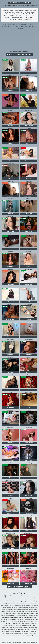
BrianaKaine (29, 428)
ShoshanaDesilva (29, 533)
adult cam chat (10, 267)
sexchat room (29, 460)
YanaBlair (10, 322)
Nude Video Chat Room (17, 10)
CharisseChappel (29, 463)
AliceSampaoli (29, 146)
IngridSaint (29, 164)
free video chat (29, 513)
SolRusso (10, 269)
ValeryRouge (10, 75)
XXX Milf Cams (9, 26)
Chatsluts (16, 14)
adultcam (29, 178)
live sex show (10, 372)
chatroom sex (29, 90)
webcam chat (29, 73)
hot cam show (29, 249)
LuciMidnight (10, 551)
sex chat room (10, 478)
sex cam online (29, 478)
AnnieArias (29, 234)
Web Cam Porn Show (17, 16)
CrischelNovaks (29, 516)
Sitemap (4, 642)
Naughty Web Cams (30, 10)
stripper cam (29, 531)
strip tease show (29, 196)
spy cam (29, 337)
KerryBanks (29, 181)
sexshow (10, 108)
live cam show (29, 108)
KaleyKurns (10, 216)
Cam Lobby (6, 10)
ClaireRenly (29, 357)
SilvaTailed (29, 252)
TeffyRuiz (10, 392)
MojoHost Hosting (16, 642)
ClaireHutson (10, 569)
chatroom (10, 178)
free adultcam (10, 284)
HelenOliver (29, 445)
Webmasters (34, 642)
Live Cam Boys (30, 26)
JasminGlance (29, 551)
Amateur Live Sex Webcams (12, 12)
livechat (29, 319)
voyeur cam (10, 196)
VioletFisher (10, 234)
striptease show (10, 319)
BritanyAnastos (29, 340)
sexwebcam (10, 249)
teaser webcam (29, 126)
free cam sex (10, 584)
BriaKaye (10, 357)
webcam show (10, 443)
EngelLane (10, 252)
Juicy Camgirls (24, 14)
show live (29, 302)
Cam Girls (5, 25)
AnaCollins (10, 146)
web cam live (10, 302)
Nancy (29, 216)
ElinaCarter (29, 128)
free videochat (29, 231)
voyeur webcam (10, 90)
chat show (29, 143)
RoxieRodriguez (29, 304)
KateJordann (29, 58)
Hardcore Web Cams (14, 25)
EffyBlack (10, 287)
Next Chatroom (15, 52)
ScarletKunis (10, 410)
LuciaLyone (10, 516)
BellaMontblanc (10, 481)
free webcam (29, 496)
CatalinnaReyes (29, 375)
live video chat (10, 161)
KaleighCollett (29, 93)
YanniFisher (10, 128)
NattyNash (29, 199)
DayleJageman (10, 58)
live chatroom (29, 161)
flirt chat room (29, 284)
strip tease (10, 143)
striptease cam (10, 460)
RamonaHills (10, 304)
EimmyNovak (29, 269)
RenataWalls (10, 428)
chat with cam (29, 390)
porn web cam (10, 73)
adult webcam (10, 231)
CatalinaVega (29, 392)
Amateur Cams (28, 20)
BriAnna (10, 93)
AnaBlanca (29, 75)
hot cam (29, 407)
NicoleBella (10, 375)
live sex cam (10, 337)
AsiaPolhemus (10, 340)
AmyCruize (29, 322)
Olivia (10, 498)
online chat (10, 214)
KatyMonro (29, 410)
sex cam (10, 390)
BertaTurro (29, 569)
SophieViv (10, 463)
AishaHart (10, 445)
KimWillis (10, 199)
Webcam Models (26, 642)
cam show (29, 372)
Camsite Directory (28, 18)
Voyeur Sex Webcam (16, 18)
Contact (9, 642)
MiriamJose (29, 481)
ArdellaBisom (29, 111)
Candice (10, 111)
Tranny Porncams (19, 26)
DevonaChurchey (10, 533)
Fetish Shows (25, 25)
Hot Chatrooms (28, 16)
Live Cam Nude (25, 12)
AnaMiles (10, 181)
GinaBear (29, 287)
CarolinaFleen (10, 164)
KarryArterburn (29, 498)
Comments (25, 52)
